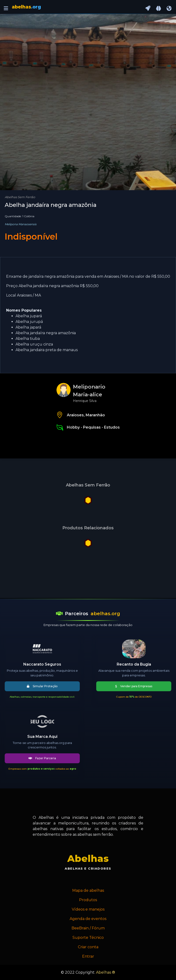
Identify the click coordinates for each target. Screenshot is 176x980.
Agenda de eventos (88, 919)
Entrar (88, 956)
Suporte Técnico (88, 938)
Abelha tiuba (28, 339)
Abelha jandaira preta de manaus (47, 350)
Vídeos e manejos (88, 909)
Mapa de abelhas (88, 890)
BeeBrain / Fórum (88, 928)
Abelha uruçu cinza (34, 344)
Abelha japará (28, 327)
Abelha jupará (29, 316)
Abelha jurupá (29, 322)
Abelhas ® (106, 972)
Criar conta (88, 947)
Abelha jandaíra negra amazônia (46, 333)
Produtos (88, 900)
